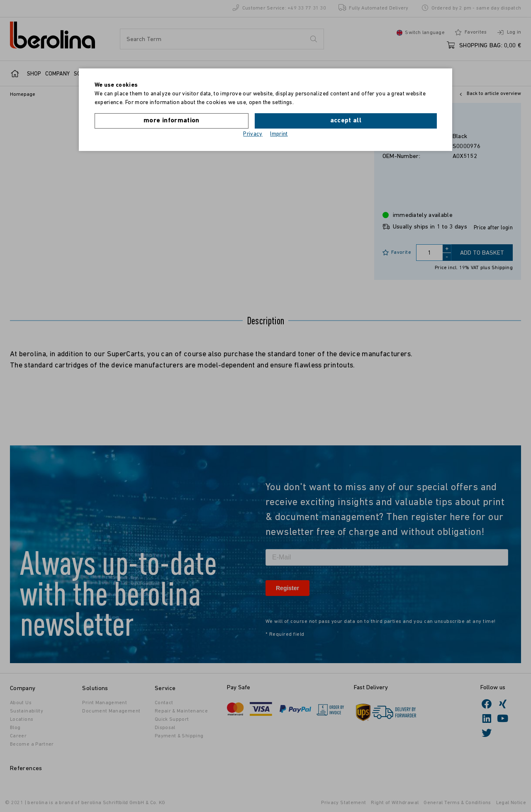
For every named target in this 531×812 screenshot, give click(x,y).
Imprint (279, 134)
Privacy (253, 134)
